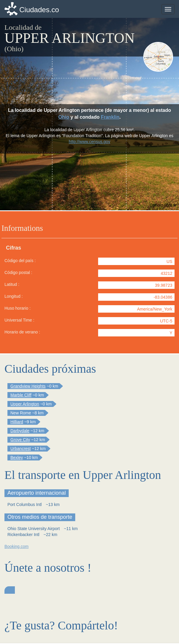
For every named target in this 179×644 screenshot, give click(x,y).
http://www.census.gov (89, 142)
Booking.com (17, 546)
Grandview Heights (28, 386)
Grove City (20, 440)
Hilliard (17, 422)
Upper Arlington (25, 404)
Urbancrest (21, 449)
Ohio (64, 117)
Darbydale (20, 431)
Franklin (110, 117)
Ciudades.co (39, 10)
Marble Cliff (21, 395)
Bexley (17, 457)
